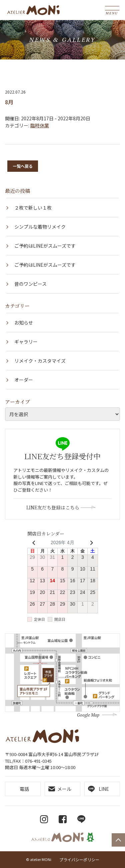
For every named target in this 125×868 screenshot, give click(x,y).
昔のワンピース (30, 284)
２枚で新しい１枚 (33, 208)
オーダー (24, 380)
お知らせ (24, 323)
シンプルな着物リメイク (40, 227)
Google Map (88, 715)
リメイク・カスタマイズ (40, 361)
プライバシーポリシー (79, 859)
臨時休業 (40, 125)
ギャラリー (26, 342)
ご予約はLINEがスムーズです (45, 246)
